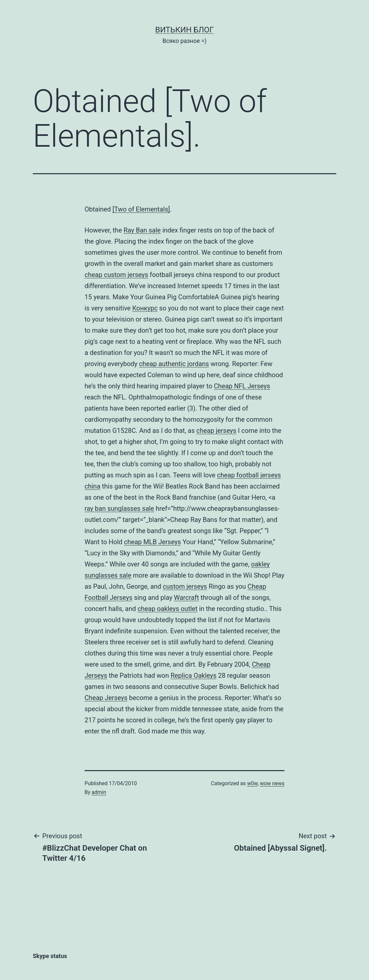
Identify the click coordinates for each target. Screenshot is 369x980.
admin (99, 792)
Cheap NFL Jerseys (242, 386)
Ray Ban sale (142, 230)
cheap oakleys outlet (168, 609)
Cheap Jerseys (106, 698)
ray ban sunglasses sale (119, 508)
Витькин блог (185, 30)
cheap (94, 275)
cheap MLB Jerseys (152, 542)
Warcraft (186, 598)
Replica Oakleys (193, 675)
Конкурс (145, 308)
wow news (272, 783)
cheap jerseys (216, 431)
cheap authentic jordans (174, 364)
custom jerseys (126, 275)
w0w (252, 783)
